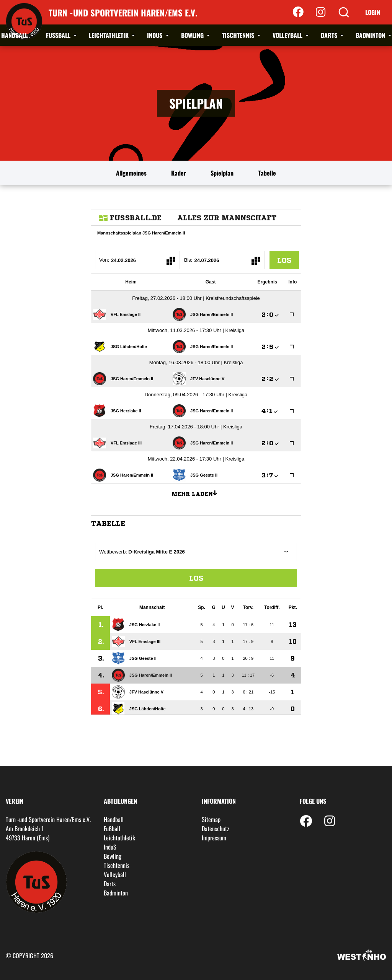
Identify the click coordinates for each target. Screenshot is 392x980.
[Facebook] (298, 12)
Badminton (371, 35)
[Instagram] (321, 12)
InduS (155, 35)
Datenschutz (216, 829)
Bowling (193, 35)
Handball (15, 35)
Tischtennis (239, 35)
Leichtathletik (109, 35)
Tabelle (267, 173)
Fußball (59, 35)
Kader (179, 173)
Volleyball (288, 35)
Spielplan (222, 173)
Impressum (214, 838)
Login (373, 12)
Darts (330, 35)
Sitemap (211, 819)
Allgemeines (131, 173)
